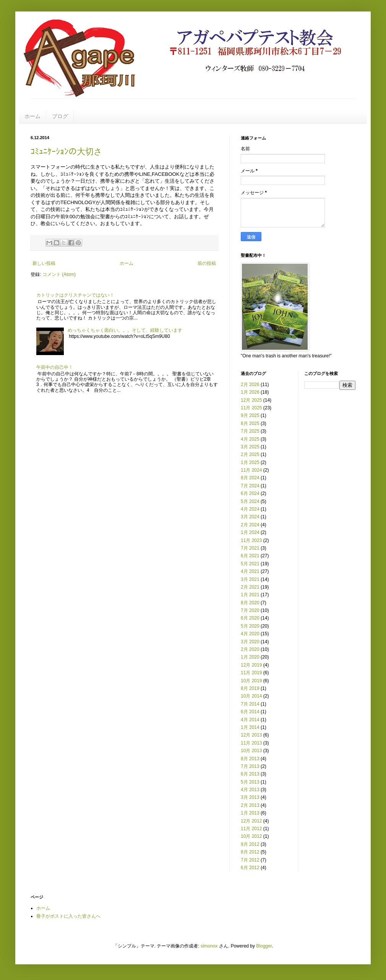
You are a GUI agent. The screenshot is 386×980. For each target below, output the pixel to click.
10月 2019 (251, 681)
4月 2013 (250, 790)
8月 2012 (250, 852)
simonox (209, 946)
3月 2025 (250, 447)
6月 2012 (250, 868)
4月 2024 (250, 509)
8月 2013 (250, 759)
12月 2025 (251, 400)
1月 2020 (250, 657)
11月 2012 (251, 829)
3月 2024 (250, 517)
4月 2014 (250, 720)
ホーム (32, 116)
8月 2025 (250, 423)
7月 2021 (250, 548)
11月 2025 (251, 408)
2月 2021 (250, 587)
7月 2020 (250, 610)
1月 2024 (250, 532)
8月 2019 (250, 688)
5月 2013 (250, 782)
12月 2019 (251, 665)
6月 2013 (250, 774)
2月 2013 (250, 805)
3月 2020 (250, 642)
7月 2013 (250, 766)
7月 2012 (250, 860)
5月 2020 (250, 626)
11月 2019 (251, 673)
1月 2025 (250, 462)
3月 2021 (250, 579)
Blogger (264, 946)
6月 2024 (250, 493)
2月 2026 (250, 385)
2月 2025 (250, 454)
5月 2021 (250, 564)
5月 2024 (250, 501)
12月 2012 (251, 821)
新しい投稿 (44, 263)
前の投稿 (207, 263)
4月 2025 (250, 439)
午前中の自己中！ (55, 367)
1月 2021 (250, 595)
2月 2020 (250, 649)
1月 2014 (250, 727)
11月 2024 (251, 470)
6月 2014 (250, 712)
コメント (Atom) (59, 274)
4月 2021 (250, 571)
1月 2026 (250, 392)
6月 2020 (250, 618)
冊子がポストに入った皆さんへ (68, 916)
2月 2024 (250, 525)
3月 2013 (250, 797)
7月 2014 (250, 704)
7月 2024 (250, 486)
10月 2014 (251, 696)
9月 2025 (250, 415)
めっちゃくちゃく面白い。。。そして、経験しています (125, 330)
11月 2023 (251, 540)
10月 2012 (251, 836)
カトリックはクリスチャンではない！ (75, 295)
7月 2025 (250, 431)
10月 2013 (251, 751)
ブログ (60, 116)
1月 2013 (250, 813)
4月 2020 (250, 634)
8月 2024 (250, 478)
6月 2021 (250, 556)
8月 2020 (250, 603)
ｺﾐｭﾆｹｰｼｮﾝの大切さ (66, 152)
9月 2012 (250, 844)
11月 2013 (251, 743)
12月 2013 (251, 735)
